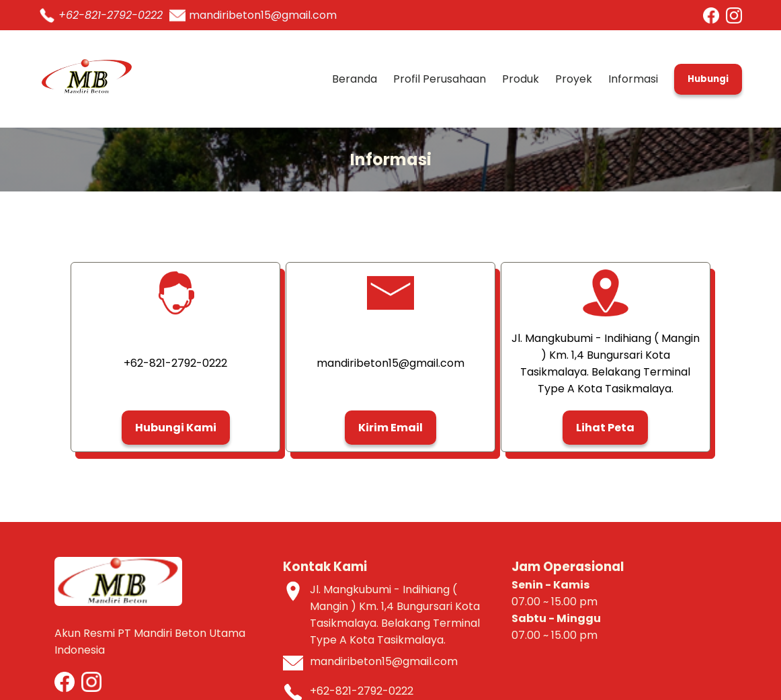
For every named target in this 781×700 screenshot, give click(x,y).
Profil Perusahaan (440, 79)
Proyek (574, 79)
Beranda (355, 79)
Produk (521, 79)
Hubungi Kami (176, 428)
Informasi (633, 79)
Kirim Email (390, 428)
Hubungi (708, 79)
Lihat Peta (605, 428)
